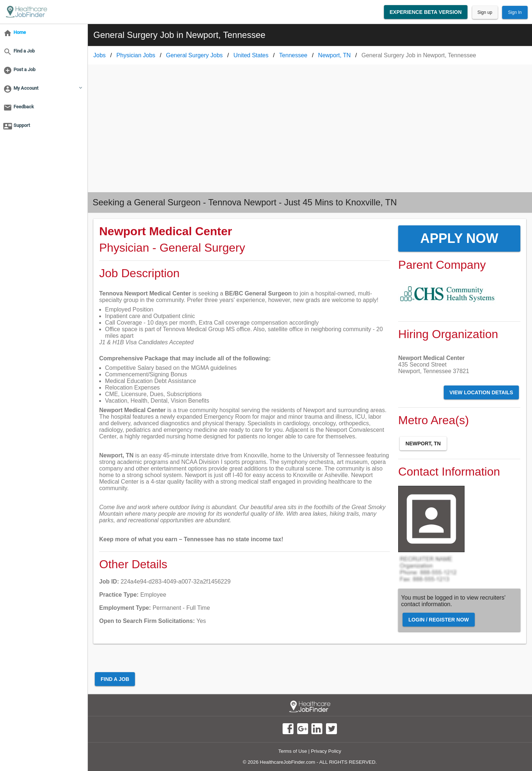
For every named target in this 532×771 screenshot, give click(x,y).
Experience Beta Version (426, 12)
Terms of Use (293, 751)
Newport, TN (423, 443)
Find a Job (115, 679)
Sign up (485, 12)
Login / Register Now (439, 620)
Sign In (515, 12)
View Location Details (481, 392)
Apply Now (459, 238)
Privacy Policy (326, 751)
